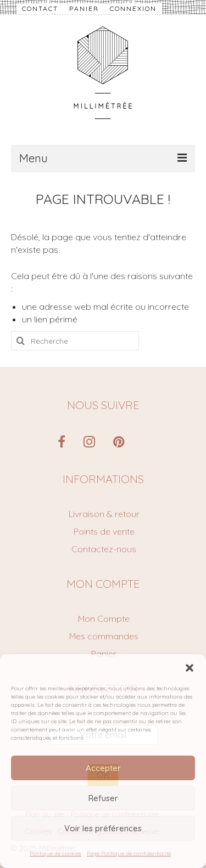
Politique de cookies (55, 853)
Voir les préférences (103, 828)
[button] (190, 668)
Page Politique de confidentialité (129, 853)
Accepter (103, 768)
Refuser (103, 798)
